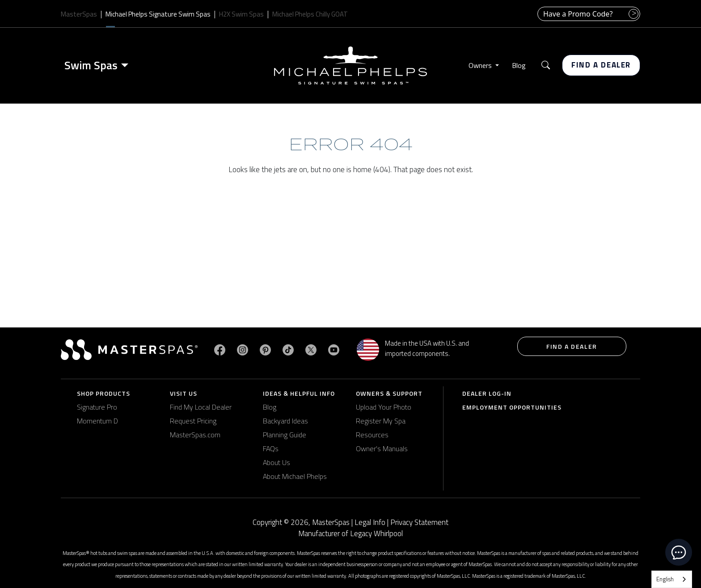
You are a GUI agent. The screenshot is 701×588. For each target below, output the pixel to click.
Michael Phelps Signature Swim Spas (158, 14)
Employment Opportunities (512, 407)
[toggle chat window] (679, 552)
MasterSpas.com (195, 435)
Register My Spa (381, 421)
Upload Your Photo (384, 407)
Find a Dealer (601, 65)
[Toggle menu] (127, 65)
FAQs (271, 448)
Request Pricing (193, 421)
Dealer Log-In (487, 393)
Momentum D (97, 421)
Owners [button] (481, 65)
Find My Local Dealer (201, 407)
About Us (277, 462)
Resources (372, 435)
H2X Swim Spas (241, 14)
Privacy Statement (419, 522)
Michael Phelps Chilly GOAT (310, 14)
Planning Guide (285, 435)
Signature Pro (97, 407)
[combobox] (672, 579)
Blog (519, 65)
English (665, 579)
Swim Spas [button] (91, 65)
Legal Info (370, 522)
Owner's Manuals (382, 448)
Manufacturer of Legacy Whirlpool (350, 534)
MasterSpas (79, 14)
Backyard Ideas (285, 421)
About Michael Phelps (295, 476)
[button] (546, 66)
